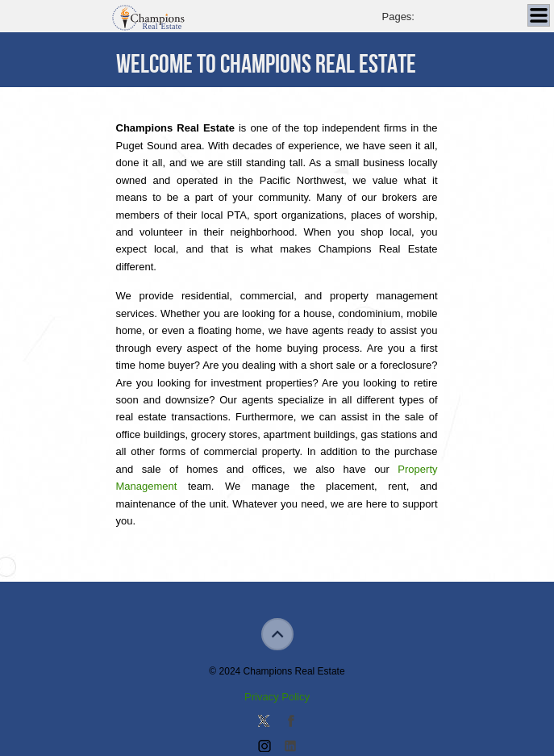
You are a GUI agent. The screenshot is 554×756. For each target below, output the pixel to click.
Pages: (398, 17)
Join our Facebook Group (290, 722)
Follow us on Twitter (264, 722)
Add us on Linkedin (290, 747)
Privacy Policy (277, 697)
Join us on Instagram (264, 747)
